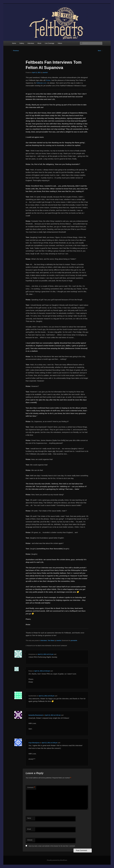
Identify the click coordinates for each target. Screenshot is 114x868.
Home (14, 43)
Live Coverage (50, 43)
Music (39, 43)
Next (100, 51)
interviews (44, 641)
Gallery (22, 43)
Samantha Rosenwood (36, 715)
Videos (60, 43)
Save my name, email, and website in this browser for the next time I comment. (52, 846)
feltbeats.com (41, 83)
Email (29, 829)
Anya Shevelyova (34, 743)
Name (29, 818)
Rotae (48, 80)
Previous (15, 51)
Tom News (51, 641)
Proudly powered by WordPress (57, 860)
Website (30, 840)
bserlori (45, 73)
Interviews (31, 43)
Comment (31, 788)
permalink (74, 641)
